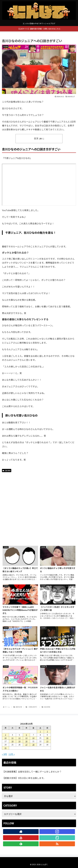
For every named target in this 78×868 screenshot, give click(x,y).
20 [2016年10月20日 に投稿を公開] (26, 741)
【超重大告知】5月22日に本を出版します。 (24, 778)
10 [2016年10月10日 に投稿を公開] (6, 738)
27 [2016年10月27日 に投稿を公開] (26, 745)
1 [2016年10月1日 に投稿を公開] (40, 731)
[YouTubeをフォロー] (21, 838)
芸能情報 (7, 470)
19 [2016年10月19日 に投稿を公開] (19, 741)
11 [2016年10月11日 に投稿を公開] (12, 738)
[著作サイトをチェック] (21, 832)
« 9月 (4, 754)
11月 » (12, 754)
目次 (36, 138)
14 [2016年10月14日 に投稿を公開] (33, 738)
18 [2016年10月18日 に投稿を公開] (12, 741)
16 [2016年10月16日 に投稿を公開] (47, 738)
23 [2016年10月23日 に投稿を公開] (47, 741)
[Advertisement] (21, 490)
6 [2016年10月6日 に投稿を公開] (26, 735)
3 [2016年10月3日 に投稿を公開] (6, 735)
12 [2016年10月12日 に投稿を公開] (19, 738)
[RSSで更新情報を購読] (57, 844)
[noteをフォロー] (57, 838)
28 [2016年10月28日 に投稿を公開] (33, 745)
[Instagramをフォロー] (57, 832)
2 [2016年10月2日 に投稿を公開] (47, 731)
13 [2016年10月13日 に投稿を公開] (26, 738)
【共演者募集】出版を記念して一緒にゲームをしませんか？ (32, 772)
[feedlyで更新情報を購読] (21, 844)
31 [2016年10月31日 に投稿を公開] (6, 748)
